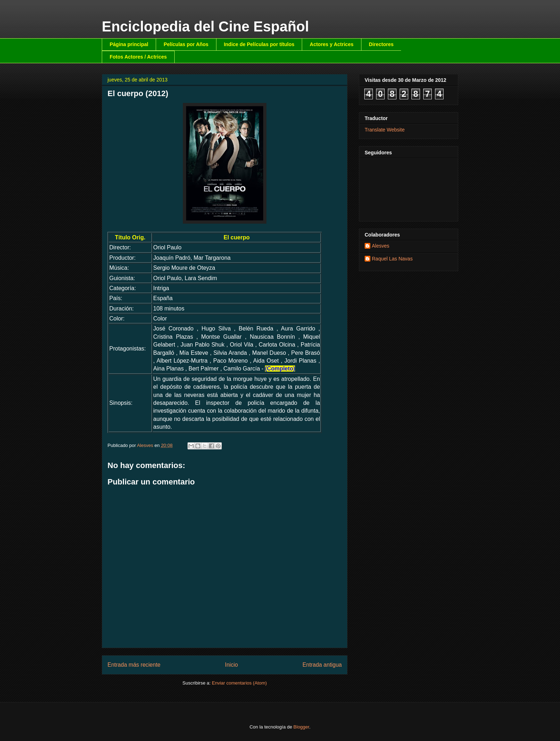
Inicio (231, 665)
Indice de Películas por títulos (259, 44)
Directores (381, 44)
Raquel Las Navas (392, 259)
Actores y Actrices (331, 44)
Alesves (381, 246)
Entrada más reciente (134, 665)
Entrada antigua (322, 665)
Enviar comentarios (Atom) (239, 683)
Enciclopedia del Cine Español (205, 26)
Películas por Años (186, 44)
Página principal (129, 44)
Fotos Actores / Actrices (138, 57)
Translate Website (385, 130)
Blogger (301, 727)
